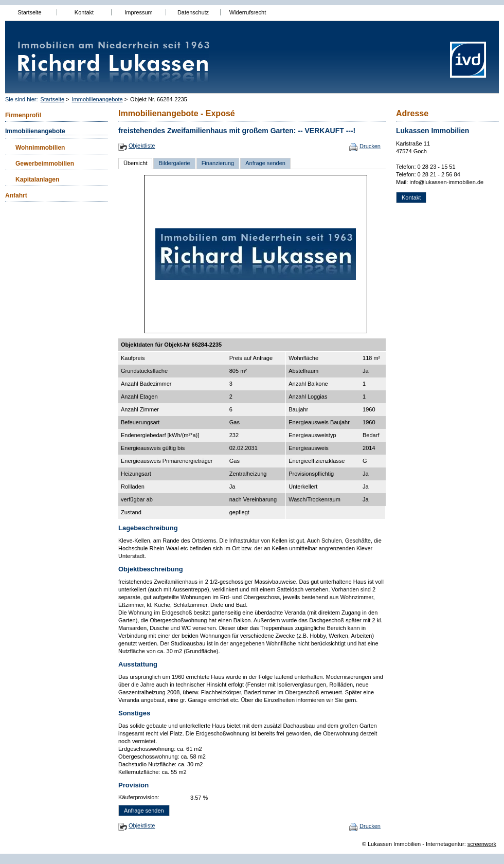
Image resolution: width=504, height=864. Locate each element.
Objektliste (142, 146)
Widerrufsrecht (248, 12)
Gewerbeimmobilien (45, 164)
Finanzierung (218, 163)
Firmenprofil (23, 115)
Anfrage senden (265, 163)
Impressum (138, 12)
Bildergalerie (174, 163)
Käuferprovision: (139, 797)
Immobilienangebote (97, 99)
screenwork (482, 844)
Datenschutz (193, 12)
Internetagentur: (446, 844)
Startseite (29, 12)
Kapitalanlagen (37, 179)
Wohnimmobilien (40, 148)
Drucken (370, 146)
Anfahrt (16, 195)
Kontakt (84, 12)
